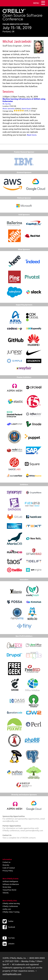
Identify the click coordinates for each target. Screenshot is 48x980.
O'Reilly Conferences (10, 906)
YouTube (9, 938)
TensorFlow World (9, 890)
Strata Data (7, 887)
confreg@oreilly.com (12, 974)
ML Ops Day (7, 104)
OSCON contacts (29, 837)
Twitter (8, 921)
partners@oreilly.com (34, 830)
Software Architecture (11, 884)
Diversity (6, 865)
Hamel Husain (26, 108)
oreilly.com (7, 909)
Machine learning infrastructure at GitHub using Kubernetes (24, 100)
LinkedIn (8, 943)
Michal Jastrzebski (9, 108)
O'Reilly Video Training (11, 912)
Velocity (6, 893)
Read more (32, 135)
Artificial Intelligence (10, 881)
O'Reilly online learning (11, 903)
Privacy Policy (8, 870)
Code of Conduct (9, 868)
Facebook (9, 927)
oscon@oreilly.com (10, 821)
